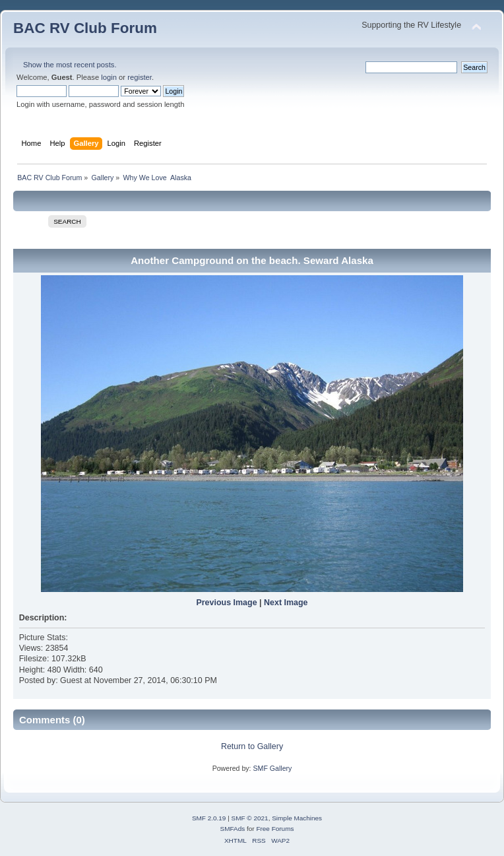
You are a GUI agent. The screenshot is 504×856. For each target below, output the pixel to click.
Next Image (286, 603)
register (140, 77)
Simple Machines (297, 818)
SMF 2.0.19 (209, 818)
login (109, 77)
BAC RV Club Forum (85, 28)
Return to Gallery (252, 746)
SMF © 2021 (250, 818)
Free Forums (275, 829)
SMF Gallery (272, 768)
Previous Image (226, 603)
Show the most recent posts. (70, 65)
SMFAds (233, 829)
